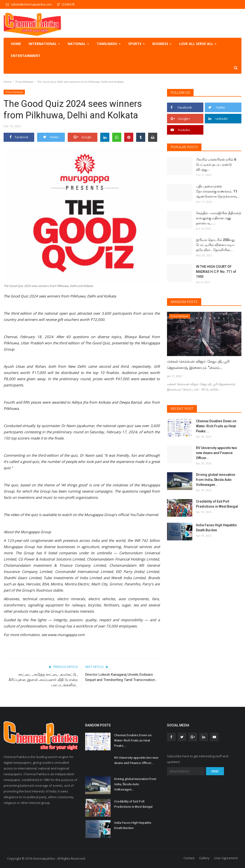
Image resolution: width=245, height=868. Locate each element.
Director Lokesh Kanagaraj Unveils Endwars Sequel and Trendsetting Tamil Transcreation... (121, 677)
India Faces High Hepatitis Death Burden (216, 528)
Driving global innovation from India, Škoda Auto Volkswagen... (216, 480)
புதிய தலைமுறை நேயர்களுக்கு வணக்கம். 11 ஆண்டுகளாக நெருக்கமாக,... (218, 191)
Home (16, 44)
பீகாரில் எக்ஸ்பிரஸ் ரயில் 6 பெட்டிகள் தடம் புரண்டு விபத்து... (216, 165)
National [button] (78, 44)
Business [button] (162, 44)
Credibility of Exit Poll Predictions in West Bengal (217, 504)
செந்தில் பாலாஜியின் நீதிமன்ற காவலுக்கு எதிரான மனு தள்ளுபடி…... (219, 218)
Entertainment (26, 56)
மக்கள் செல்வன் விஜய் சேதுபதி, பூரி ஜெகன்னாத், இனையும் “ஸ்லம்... (198, 365)
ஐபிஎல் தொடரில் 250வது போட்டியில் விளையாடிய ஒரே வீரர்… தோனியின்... (215, 245)
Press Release (24, 82)
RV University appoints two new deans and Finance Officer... (217, 453)
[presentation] (224, 320)
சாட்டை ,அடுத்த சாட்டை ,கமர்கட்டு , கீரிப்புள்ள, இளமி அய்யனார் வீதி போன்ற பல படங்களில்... (43, 680)
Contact (189, 858)
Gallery (204, 858)
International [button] (44, 44)
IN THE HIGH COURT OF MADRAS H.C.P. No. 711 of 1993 (216, 272)
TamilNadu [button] (109, 44)
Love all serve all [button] (198, 44)
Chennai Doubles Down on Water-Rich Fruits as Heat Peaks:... (216, 426)
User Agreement (226, 858)
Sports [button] (136, 44)
